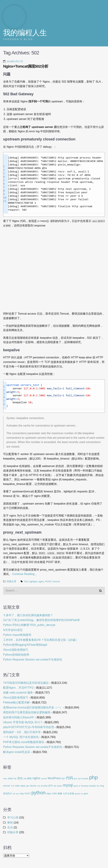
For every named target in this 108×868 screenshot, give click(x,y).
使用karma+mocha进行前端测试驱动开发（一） (33, 707)
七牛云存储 (68, 794)
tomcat (56, 581)
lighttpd (33, 581)
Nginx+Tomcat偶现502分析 (26, 66)
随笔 (29, 778)
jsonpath (85, 779)
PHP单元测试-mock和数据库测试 (24, 742)
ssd (39, 786)
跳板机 (23, 786)
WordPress (54, 778)
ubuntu (33, 786)
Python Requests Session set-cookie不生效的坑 (33, 660)
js (79, 786)
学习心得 (13, 818)
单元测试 (44, 786)
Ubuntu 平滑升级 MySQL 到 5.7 (23, 722)
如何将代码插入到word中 (19, 717)
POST (48, 581)
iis (82, 794)
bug (102, 786)
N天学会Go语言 (13, 630)
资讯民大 (8, 794)
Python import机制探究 (17, 635)
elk (14, 794)
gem (86, 794)
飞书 (12, 786)
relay (5, 779)
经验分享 (11, 581)
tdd (55, 786)
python (38, 793)
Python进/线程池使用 (16, 655)
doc (98, 786)
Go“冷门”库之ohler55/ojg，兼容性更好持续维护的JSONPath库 (42, 620)
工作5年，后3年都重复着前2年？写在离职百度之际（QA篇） (41, 640)
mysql (68, 785)
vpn (17, 794)
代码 (69, 778)
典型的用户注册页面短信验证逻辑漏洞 (27, 712)
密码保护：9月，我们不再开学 (22, 732)
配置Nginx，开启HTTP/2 (18, 688)
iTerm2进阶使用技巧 (16, 650)
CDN (54, 794)
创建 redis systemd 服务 (18, 693)
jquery (76, 786)
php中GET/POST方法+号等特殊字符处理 (29, 727)
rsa (25, 778)
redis (17, 786)
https (49, 794)
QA (63, 778)
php (93, 777)
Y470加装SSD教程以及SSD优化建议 (26, 683)
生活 (10, 827)
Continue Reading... (24, 574)
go (28, 786)
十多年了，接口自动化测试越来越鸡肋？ (28, 615)
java (75, 779)
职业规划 (92, 786)
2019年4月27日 (15, 61)
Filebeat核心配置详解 (16, 702)
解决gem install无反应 (17, 752)
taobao (60, 786)
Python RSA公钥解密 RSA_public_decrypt (29, 625)
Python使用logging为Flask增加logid (25, 645)
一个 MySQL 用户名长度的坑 (21, 737)
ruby (22, 794)
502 (26, 581)
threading (85, 786)
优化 (20, 778)
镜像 (60, 794)
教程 (10, 823)
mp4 (79, 779)
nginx (41, 581)
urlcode (44, 779)
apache (78, 794)
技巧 (51, 786)
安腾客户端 (12, 779)
